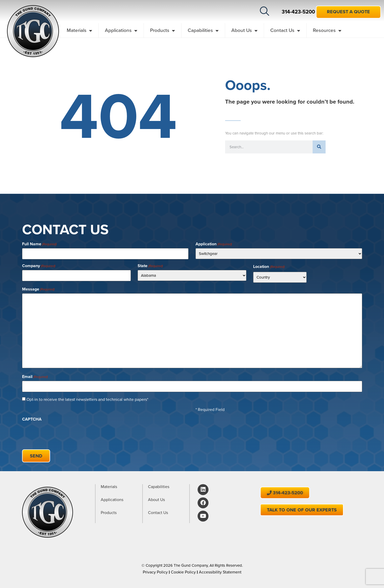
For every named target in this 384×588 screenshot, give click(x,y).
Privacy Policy (155, 570)
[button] (265, 11)
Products (163, 31)
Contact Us (285, 31)
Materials (79, 31)
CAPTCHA (32, 418)
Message (38, 289)
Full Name (39, 244)
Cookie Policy (183, 570)
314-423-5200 (298, 12)
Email (35, 376)
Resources (327, 31)
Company (39, 266)
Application (214, 244)
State (150, 266)
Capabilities (203, 31)
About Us (244, 31)
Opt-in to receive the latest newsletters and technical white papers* (87, 398)
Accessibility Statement (220, 570)
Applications (121, 31)
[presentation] (62, 432)
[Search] (319, 147)
